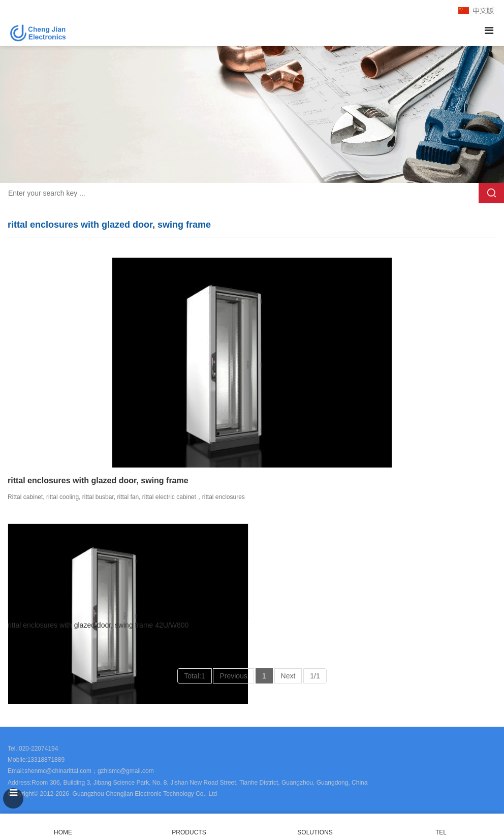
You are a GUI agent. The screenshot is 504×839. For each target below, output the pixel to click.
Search (491, 193)
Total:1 (194, 676)
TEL (441, 827)
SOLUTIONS (315, 832)
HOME (63, 827)
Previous (233, 676)
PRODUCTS (189, 832)
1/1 (315, 676)
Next (288, 676)
